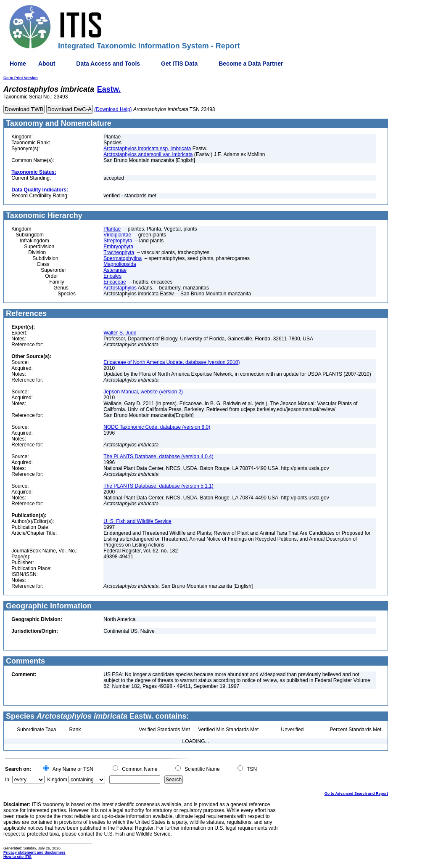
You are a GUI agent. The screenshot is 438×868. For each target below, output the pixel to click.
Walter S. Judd (120, 333)
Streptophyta (118, 241)
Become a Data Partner (251, 64)
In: (8, 780)
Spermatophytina (123, 258)
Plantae (112, 229)
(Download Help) (113, 109)
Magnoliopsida (120, 264)
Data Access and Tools (108, 64)
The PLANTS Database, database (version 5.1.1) (158, 486)
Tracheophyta (119, 252)
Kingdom (57, 780)
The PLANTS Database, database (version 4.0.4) (158, 457)
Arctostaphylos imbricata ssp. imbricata (147, 149)
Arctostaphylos (120, 288)
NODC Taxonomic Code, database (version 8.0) (157, 427)
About (47, 64)
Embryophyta (118, 247)
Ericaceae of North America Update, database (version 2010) (172, 362)
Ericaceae (115, 282)
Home (18, 64)
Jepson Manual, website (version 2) (143, 392)
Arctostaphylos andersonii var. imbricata (148, 154)
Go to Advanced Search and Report (356, 794)
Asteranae (115, 270)
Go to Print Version (21, 78)
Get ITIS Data (179, 64)
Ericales (112, 276)
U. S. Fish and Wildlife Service (137, 521)
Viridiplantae (117, 235)
